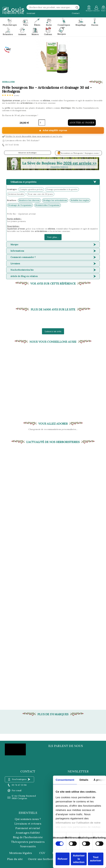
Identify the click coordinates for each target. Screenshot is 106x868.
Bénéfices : (12, 200)
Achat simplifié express (53, 130)
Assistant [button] (31, 13)
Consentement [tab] (65, 780)
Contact (76, 13)
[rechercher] (77, 7)
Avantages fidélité (28, 833)
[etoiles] (10, 95)
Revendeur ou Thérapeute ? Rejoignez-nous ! (79, 153)
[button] (53, 164)
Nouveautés (28, 846)
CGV (42, 853)
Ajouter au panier (82, 123)
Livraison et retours (28, 824)
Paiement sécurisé (28, 828)
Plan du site (15, 859)
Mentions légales (21, 853)
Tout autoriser (96, 859)
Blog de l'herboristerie (28, 837)
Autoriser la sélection (79, 859)
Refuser (63, 859)
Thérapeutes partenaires (28, 842)
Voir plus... (53, 237)
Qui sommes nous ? (28, 819)
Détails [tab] (84, 780)
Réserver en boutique (28, 153)
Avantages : (12, 189)
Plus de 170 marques (53, 714)
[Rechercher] (53, 7)
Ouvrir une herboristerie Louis (49, 859)
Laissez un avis (53, 331)
